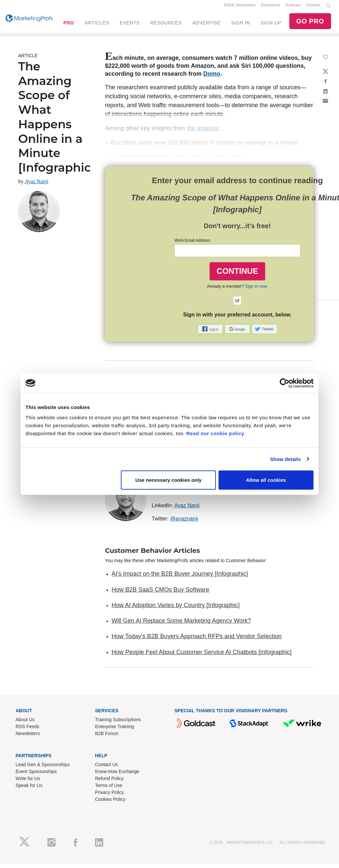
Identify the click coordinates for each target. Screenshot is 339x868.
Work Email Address (192, 244)
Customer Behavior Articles (152, 555)
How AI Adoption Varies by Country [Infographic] (176, 609)
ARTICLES (97, 25)
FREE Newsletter (240, 7)
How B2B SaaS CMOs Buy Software (160, 594)
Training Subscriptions (118, 723)
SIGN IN (241, 25)
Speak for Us (29, 789)
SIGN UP (271, 25)
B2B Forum (107, 737)
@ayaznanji (184, 523)
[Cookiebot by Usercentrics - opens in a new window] (285, 383)
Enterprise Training (115, 730)
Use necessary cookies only (169, 480)
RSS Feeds (27, 730)
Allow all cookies (266, 480)
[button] (211, 332)
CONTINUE (237, 275)
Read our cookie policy (215, 433)
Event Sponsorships (36, 775)
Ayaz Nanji (36, 185)
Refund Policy (109, 782)
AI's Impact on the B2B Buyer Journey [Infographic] (180, 578)
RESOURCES (166, 25)
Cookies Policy (110, 803)
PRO (69, 25)
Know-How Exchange (117, 775)
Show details (286, 459)
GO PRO (310, 23)
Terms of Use (109, 789)
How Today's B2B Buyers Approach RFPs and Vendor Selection (197, 641)
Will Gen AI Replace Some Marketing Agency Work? (181, 625)
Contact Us (106, 768)
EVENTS (130, 25)
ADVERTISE (206, 25)
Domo (212, 78)
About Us (25, 723)
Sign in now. (256, 290)
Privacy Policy (109, 796)
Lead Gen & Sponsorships (43, 768)
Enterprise (271, 7)
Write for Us (28, 782)
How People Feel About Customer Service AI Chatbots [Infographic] (202, 656)
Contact (313, 7)
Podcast (293, 7)
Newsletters (28, 737)
